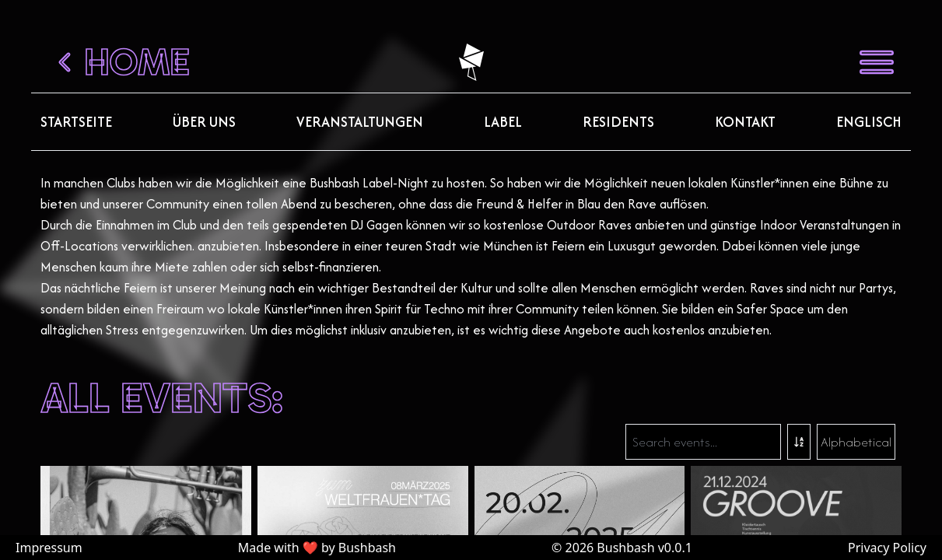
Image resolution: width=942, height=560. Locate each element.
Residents (618, 122)
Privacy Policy (887, 548)
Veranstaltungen (360, 122)
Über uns (204, 122)
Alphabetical (856, 442)
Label (503, 122)
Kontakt (745, 122)
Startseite (76, 122)
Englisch (869, 122)
